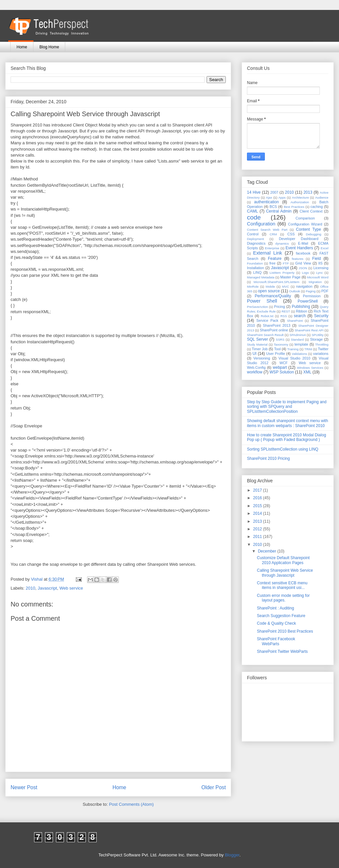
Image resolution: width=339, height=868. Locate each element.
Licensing (321, 268)
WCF (284, 363)
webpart (280, 367)
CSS (291, 234)
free (273, 263)
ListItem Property (282, 273)
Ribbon (302, 311)
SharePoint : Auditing (275, 608)
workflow (255, 372)
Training (293, 349)
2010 (31, 588)
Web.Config (256, 367)
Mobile (270, 287)
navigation (304, 286)
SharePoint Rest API (309, 330)
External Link (268, 253)
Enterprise (272, 248)
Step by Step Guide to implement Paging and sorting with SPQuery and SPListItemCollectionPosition (287, 407)
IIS (320, 263)
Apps (282, 197)
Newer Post (24, 787)
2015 (258, 506)
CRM (273, 234)
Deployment (255, 239)
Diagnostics (256, 243)
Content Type (309, 229)
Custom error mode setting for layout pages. (283, 598)
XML (307, 372)
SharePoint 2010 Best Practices (285, 631)
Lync (319, 273)
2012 (258, 529)
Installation (256, 268)
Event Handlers (299, 248)
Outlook (294, 291)
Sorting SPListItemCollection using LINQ (283, 449)
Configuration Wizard (305, 224)
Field (316, 259)
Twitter (323, 349)
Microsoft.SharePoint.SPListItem (276, 282)
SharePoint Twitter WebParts (282, 651)
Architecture (300, 197)
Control (253, 234)
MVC (286, 287)
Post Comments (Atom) (131, 804)
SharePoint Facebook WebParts (276, 641)
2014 (258, 513)
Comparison (305, 218)
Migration (315, 282)
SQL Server (257, 339)
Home (22, 47)
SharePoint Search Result (265, 335)
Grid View (303, 263)
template (301, 344)
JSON (303, 268)
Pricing (280, 307)
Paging (311, 291)
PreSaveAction (257, 307)
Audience (322, 197)
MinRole (253, 287)
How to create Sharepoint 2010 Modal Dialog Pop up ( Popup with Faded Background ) (287, 437)
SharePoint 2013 (277, 325)
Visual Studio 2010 (294, 358)
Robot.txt (267, 316)
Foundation (255, 263)
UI (255, 354)
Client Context (311, 211)
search (300, 316)
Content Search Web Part (267, 230)
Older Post (214, 787)
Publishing (301, 307)
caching (317, 207)
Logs (305, 273)
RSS (284, 316)
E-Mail (303, 243)
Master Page (290, 277)
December (268, 551)
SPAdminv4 (297, 335)
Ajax (269, 197)
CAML (252, 211)
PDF (325, 291)
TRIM (308, 349)
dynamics (282, 243)
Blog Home (49, 47)
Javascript (48, 588)
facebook (303, 253)
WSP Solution (282, 372)
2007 (274, 192)
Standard (297, 339)
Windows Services (310, 368)
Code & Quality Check (276, 623)
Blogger (232, 855)
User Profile (276, 354)
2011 (258, 537)
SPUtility (317, 335)
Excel (325, 248)
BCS (273, 207)
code (254, 217)
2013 (308, 192)
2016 (258, 498)
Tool (277, 349)
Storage (316, 339)
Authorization (300, 202)
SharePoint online (274, 330)
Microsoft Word (318, 277)
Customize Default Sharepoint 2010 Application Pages (283, 560)
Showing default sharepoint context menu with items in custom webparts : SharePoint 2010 (288, 423)
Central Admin (279, 211)
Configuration (261, 224)
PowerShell (308, 301)
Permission (312, 296)
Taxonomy (281, 344)
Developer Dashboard (299, 239)
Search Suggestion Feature (281, 616)
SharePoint (295, 321)
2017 (258, 490)
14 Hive (254, 192)
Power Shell (262, 301)
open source (269, 291)
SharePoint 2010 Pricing (268, 458)
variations (321, 354)
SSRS (280, 339)
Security (321, 316)
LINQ (257, 272)
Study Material (257, 344)
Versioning (262, 358)
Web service (71, 588)
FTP (286, 263)
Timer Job (260, 349)
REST (286, 311)
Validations (299, 354)
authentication (266, 202)
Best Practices (294, 207)
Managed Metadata (261, 277)
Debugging (314, 234)
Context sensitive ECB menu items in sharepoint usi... (282, 585)
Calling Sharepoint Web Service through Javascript (285, 573)
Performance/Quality (273, 296)
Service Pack (267, 320)
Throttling (322, 344)
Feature (275, 259)
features (298, 259)
